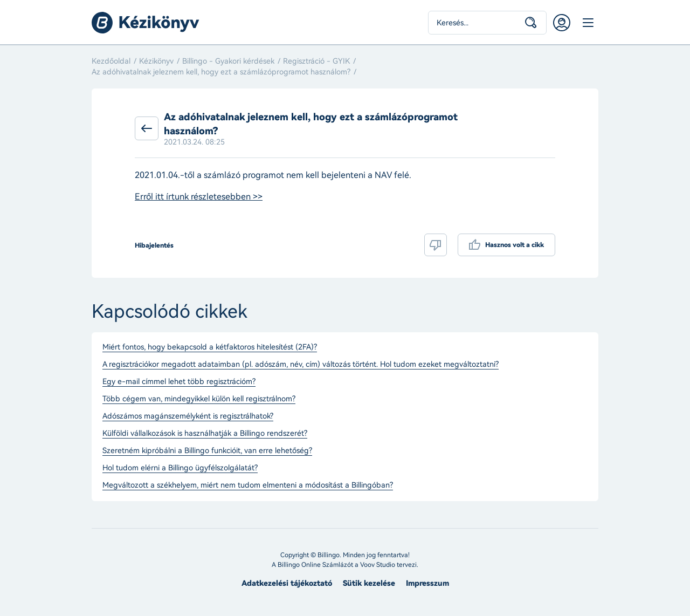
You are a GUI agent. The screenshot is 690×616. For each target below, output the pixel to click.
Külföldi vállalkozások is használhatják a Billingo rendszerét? (205, 434)
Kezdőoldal (111, 61)
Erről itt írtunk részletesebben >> (199, 197)
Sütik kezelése (369, 583)
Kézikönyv (156, 61)
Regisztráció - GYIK (316, 61)
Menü (588, 23)
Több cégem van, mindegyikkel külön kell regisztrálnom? (199, 399)
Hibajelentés (154, 245)
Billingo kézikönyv (146, 23)
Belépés (562, 23)
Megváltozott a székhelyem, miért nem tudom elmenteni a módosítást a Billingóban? (248, 485)
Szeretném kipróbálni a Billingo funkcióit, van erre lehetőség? (207, 451)
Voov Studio (378, 565)
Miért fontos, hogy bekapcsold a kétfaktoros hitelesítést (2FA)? (210, 347)
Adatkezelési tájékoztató (287, 583)
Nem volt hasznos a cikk (436, 245)
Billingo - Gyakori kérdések (228, 61)
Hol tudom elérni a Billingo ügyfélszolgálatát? (180, 468)
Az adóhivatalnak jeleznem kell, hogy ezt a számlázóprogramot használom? (221, 72)
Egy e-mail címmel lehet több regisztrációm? (179, 382)
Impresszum (427, 583)
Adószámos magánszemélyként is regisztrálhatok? (188, 416)
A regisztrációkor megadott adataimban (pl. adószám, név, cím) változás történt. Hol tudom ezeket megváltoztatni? (301, 365)
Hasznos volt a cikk (515, 245)
